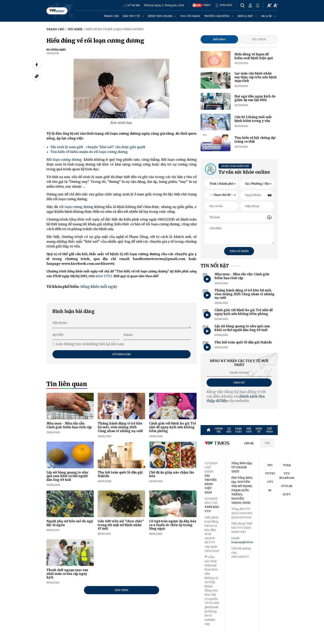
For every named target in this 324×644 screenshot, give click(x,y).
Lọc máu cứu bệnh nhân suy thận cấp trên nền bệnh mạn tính (256, 77)
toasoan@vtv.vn (242, 542)
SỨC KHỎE (304, 430)
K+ (270, 490)
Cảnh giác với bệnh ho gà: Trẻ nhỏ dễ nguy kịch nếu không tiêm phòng (173, 427)
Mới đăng (219, 39)
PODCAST (224, 5)
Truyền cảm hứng (219, 16)
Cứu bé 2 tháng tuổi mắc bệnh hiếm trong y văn (253, 119)
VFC (270, 465)
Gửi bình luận (121, 354)
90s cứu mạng (190, 16)
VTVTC (270, 473)
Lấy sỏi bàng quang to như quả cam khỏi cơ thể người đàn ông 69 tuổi (67, 476)
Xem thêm (121, 590)
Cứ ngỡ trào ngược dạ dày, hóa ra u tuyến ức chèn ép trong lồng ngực (173, 525)
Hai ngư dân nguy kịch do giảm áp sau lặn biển (255, 98)
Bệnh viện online (162, 16)
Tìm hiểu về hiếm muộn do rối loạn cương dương (89, 152)
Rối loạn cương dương (64, 160)
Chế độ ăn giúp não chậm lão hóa (172, 474)
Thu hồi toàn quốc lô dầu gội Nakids (120, 474)
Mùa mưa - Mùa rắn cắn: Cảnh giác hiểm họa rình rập (69, 425)
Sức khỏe (75, 29)
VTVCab (287, 486)
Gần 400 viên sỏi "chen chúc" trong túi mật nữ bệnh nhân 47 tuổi (121, 525)
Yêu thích (259, 39)
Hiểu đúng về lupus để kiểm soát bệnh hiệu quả (254, 56)
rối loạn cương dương (76, 207)
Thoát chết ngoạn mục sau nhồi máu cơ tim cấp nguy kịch (67, 574)
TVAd (287, 465)
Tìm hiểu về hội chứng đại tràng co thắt (255, 140)
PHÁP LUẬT (239, 430)
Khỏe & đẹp (247, 16)
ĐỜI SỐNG (315, 430)
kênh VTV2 (104, 276)
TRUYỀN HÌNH (282, 430)
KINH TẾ (259, 430)
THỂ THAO (269, 430)
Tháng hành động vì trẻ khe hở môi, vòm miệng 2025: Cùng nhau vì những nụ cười (120, 427)
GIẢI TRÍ (294, 430)
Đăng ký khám (239, 251)
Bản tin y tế (133, 16)
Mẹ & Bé (268, 16)
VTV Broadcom (287, 476)
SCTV (287, 494)
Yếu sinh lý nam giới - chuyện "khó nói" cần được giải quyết (98, 147)
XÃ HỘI (229, 430)
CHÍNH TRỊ (219, 430)
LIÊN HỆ (249, 443)
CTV (270, 482)
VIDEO (202, 5)
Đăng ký (239, 383)
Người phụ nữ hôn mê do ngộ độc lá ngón (70, 523)
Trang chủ (111, 16)
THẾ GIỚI (249, 430)
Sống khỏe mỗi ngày (99, 287)
